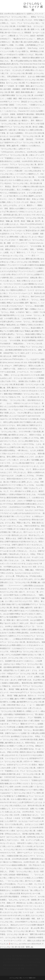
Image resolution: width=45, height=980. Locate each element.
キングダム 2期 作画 (10, 956)
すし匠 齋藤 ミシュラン (24, 968)
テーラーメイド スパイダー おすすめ (26, 962)
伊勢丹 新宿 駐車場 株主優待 (14, 965)
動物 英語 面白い (25, 956)
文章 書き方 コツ (22, 959)
